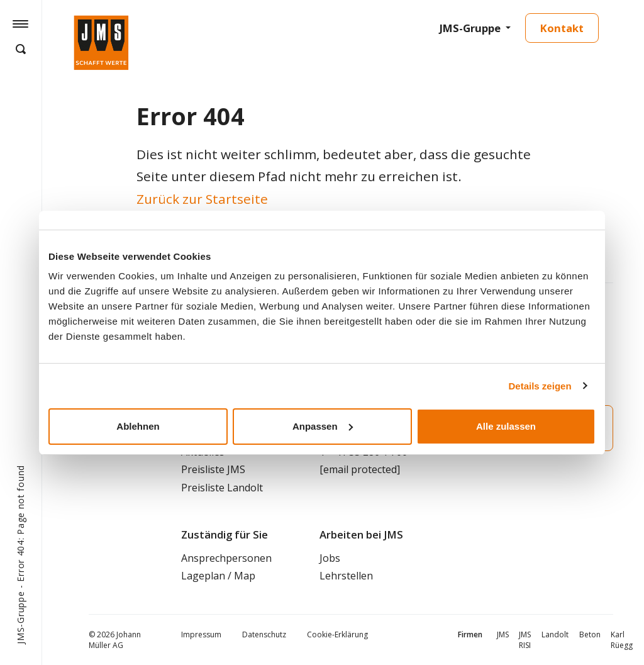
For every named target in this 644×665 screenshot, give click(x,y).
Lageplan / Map (218, 576)
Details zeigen (540, 386)
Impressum (201, 634)
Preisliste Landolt (222, 488)
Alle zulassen (506, 426)
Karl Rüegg (622, 640)
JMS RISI (525, 640)
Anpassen (323, 426)
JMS (503, 634)
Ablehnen (138, 426)
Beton (590, 634)
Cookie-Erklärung (337, 634)
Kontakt (562, 28)
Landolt (555, 634)
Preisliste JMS (213, 469)
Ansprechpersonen (226, 558)
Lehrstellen (346, 576)
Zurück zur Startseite (202, 199)
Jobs (330, 558)
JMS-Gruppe (470, 28)
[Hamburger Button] (20, 23)
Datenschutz (264, 634)
